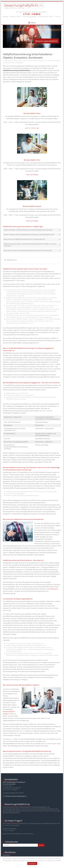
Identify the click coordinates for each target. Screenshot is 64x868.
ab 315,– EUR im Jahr (32, 128)
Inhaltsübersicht (11, 260)
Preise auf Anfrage (32, 175)
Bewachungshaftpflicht (46, 41)
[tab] (32, 230)
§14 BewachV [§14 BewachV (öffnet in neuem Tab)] (53, 589)
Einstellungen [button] (32, 866)
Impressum (6, 855)
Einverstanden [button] (32, 863)
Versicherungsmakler (9, 784)
